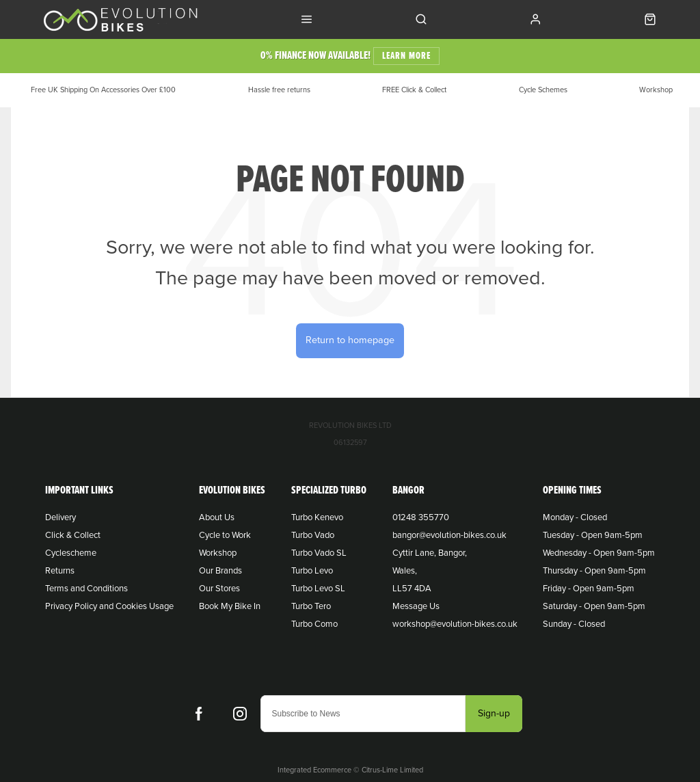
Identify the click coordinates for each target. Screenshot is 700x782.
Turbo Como (314, 624)
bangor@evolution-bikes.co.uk (449, 535)
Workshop (218, 553)
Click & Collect (73, 535)
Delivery (60, 517)
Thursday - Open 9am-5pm (594, 571)
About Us (217, 517)
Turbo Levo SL (318, 589)
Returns (60, 571)
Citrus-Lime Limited (392, 770)
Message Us (416, 606)
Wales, (405, 571)
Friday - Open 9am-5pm (589, 589)
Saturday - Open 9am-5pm (594, 606)
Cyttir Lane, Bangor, (430, 553)
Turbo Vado (313, 535)
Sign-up (494, 713)
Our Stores (219, 589)
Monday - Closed (575, 517)
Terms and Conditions (86, 589)
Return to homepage (350, 340)
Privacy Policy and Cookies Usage (109, 606)
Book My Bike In (230, 606)
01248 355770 (421, 517)
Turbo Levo (312, 571)
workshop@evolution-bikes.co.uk (455, 624)
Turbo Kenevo (317, 517)
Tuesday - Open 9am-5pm (593, 535)
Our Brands (220, 571)
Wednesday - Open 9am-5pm (599, 553)
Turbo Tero (311, 606)
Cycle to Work (225, 535)
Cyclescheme (71, 553)
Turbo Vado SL (319, 553)
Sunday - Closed (574, 624)
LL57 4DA (412, 589)
